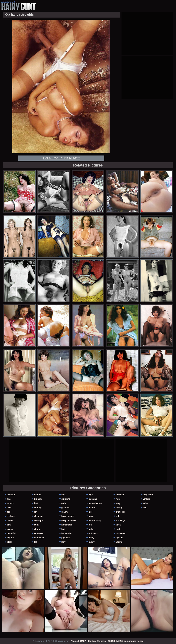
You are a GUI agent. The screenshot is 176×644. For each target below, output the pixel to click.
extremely (39, 538)
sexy (118, 503)
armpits (11, 503)
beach (10, 529)
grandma (66, 508)
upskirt (119, 538)
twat (118, 529)
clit (36, 512)
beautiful (11, 533)
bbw (9, 525)
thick (118, 525)
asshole (11, 516)
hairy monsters (69, 520)
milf (90, 512)
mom (91, 516)
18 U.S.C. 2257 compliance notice (126, 641)
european (39, 533)
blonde (38, 495)
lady (63, 542)
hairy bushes (68, 516)
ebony (37, 529)
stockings (121, 520)
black (10, 542)
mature (92, 508)
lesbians (93, 499)
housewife (66, 533)
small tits (120, 512)
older (91, 529)
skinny (119, 508)
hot (63, 529)
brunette (38, 499)
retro (118, 499)
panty (91, 538)
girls (64, 503)
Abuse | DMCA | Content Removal (89, 641)
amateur (11, 495)
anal (9, 499)
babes (10, 520)
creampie (39, 520)
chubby (38, 508)
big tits (10, 538)
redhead (120, 495)
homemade (67, 525)
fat (35, 542)
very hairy (148, 495)
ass (9, 512)
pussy (92, 542)
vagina (119, 542)
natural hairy (95, 520)
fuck (64, 495)
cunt (36, 525)
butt (36, 503)
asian (10, 508)
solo (118, 516)
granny (65, 512)
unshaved (121, 533)
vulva (146, 503)
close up (38, 516)
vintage (147, 499)
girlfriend (66, 499)
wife (145, 508)
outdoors (93, 533)
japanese (66, 538)
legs (91, 495)
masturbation (95, 503)
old (90, 525)
